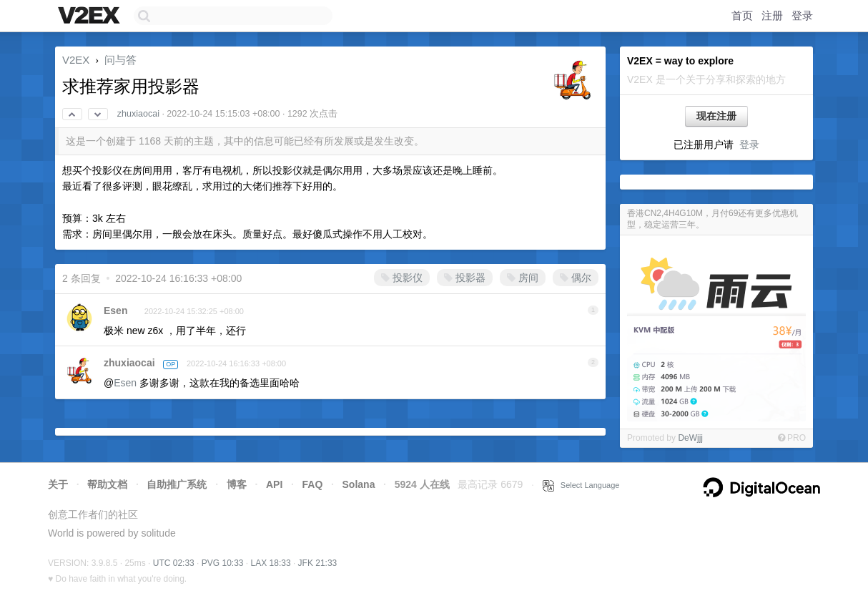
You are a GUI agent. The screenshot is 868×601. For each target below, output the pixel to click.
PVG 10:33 (223, 563)
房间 (523, 278)
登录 (802, 15)
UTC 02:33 (174, 563)
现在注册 (716, 116)
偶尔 (576, 278)
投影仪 (402, 278)
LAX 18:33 (271, 563)
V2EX (76, 60)
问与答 (120, 60)
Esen (115, 311)
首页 (742, 15)
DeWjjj (690, 438)
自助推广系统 (177, 484)
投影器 (465, 278)
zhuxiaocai (138, 114)
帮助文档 (107, 484)
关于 (58, 484)
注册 (772, 15)
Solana (359, 484)
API (274, 484)
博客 (237, 484)
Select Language (581, 485)
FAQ (313, 484)
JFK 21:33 (318, 563)
